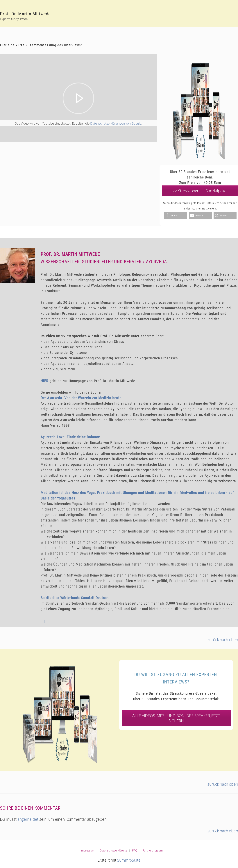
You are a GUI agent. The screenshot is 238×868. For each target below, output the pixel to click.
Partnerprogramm (154, 850)
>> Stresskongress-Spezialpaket (200, 191)
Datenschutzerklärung (113, 850)
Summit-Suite (129, 860)
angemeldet (28, 819)
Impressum (87, 850)
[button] (175, 215)
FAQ (135, 850)
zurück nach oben (223, 640)
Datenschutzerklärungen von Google (116, 123)
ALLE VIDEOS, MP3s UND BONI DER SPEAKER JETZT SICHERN (176, 718)
